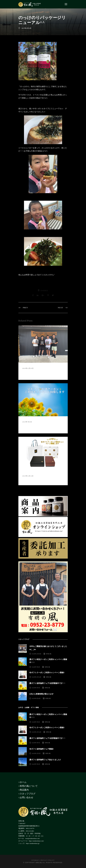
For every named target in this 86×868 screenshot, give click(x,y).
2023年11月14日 (28, 476)
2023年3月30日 (36, 698)
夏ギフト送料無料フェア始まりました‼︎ (45, 760)
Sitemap (35, 860)
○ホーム (22, 782)
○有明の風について (28, 786)
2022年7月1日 (36, 764)
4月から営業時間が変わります (41, 694)
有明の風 (49, 654)
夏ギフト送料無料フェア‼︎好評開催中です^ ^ (47, 683)
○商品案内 (24, 790)
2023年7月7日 (36, 688)
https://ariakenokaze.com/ (36, 841)
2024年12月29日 (28, 368)
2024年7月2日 (27, 422)
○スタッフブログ (27, 794)
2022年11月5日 (36, 753)
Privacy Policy (48, 860)
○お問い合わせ (26, 797)
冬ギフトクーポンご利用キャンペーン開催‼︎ (41, 479)
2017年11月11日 (27, 28)
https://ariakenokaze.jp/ (33, 843)
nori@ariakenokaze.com (32, 838)
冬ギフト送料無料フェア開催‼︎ (42, 749)
